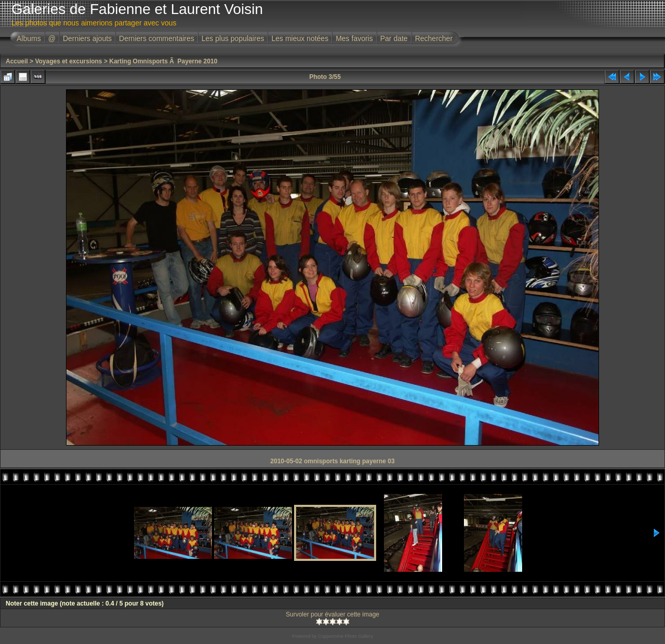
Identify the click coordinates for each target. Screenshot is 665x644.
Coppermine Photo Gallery (345, 636)
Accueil (17, 61)
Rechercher (434, 38)
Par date (394, 38)
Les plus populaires (233, 38)
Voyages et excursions (68, 61)
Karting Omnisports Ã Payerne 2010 (163, 61)
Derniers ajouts (87, 38)
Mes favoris (354, 38)
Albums (29, 38)
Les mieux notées (300, 38)
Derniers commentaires (157, 38)
